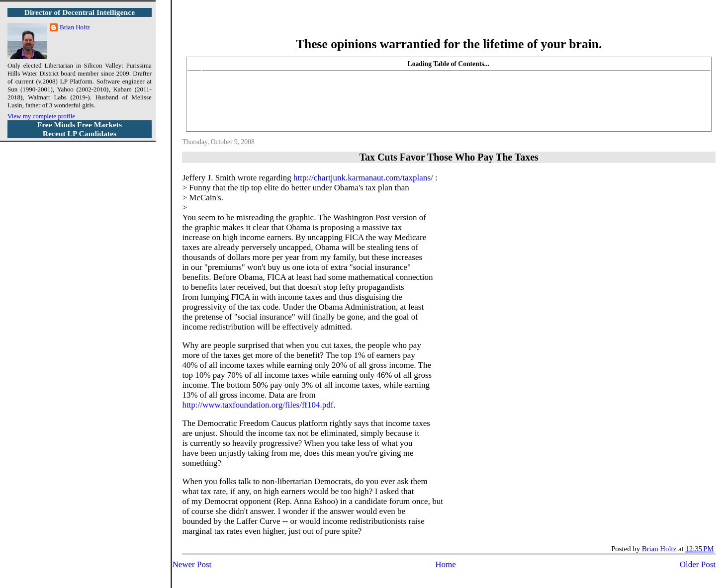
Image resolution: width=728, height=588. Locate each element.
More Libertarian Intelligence (449, 25)
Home (446, 564)
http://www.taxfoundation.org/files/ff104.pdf (258, 405)
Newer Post (192, 564)
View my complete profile (41, 116)
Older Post (698, 564)
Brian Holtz (75, 27)
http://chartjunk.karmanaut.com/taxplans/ (363, 178)
